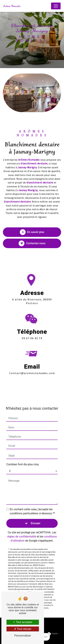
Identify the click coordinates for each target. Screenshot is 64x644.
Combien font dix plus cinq (22, 458)
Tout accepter (23, 622)
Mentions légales (51, 633)
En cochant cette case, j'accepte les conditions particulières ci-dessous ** (32, 505)
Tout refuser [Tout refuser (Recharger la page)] (23, 629)
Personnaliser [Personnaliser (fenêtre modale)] (23, 636)
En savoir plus (32, 232)
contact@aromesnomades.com (32, 367)
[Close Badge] (49, 634)
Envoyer (36, 517)
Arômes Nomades (12, 6)
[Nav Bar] (56, 6)
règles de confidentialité (22, 531)
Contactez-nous (32, 243)
